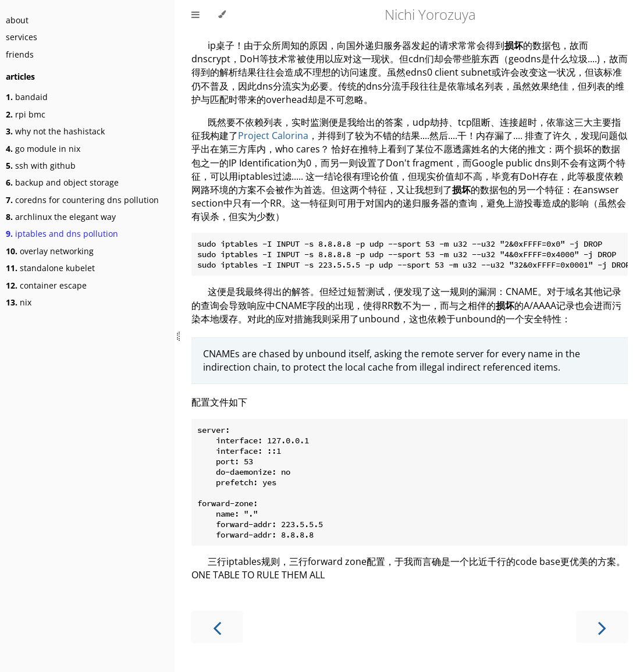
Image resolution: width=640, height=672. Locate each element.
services (22, 37)
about (17, 20)
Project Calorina (273, 136)
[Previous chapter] (217, 627)
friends (20, 54)
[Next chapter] (602, 627)
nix (19, 302)
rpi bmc (26, 114)
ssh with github (41, 166)
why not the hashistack (55, 131)
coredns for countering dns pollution (82, 200)
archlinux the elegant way (61, 217)
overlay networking (50, 251)
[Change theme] (222, 15)
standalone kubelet (50, 268)
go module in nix (43, 149)
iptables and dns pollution (62, 234)
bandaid (27, 97)
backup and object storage (62, 182)
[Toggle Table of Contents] (195, 15)
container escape (46, 285)
